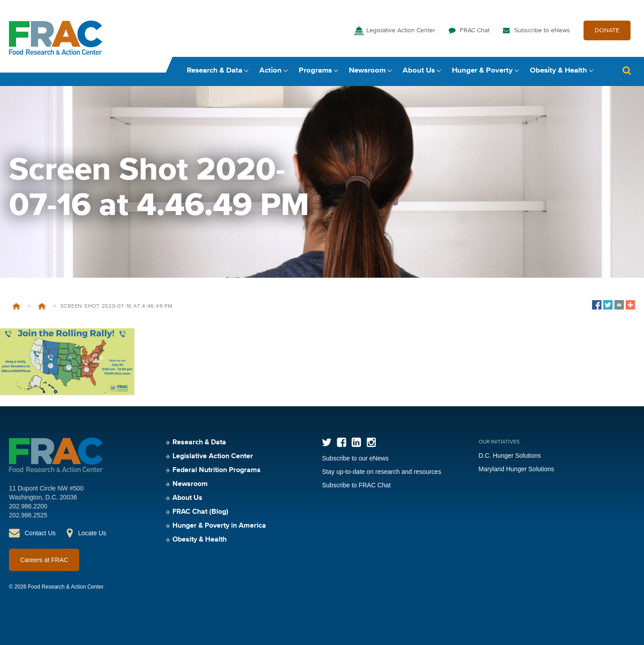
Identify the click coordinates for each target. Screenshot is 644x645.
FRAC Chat (475, 30)
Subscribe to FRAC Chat (356, 485)
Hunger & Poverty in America (219, 526)
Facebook (341, 442)
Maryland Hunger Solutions (517, 469)
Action (270, 71)
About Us (419, 71)
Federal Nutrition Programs (217, 470)
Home (16, 306)
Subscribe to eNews (542, 30)
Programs (315, 71)
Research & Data (215, 71)
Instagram (371, 442)
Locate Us (92, 533)
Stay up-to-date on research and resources (382, 472)
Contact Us (40, 533)
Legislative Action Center (401, 30)
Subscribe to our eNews (355, 458)
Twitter (327, 442)
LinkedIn (356, 442)
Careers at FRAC (44, 560)
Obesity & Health (558, 71)
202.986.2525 (28, 515)
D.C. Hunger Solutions (510, 456)
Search (627, 71)
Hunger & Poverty (482, 71)
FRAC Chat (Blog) (200, 512)
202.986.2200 (28, 506)
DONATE (607, 30)
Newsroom (367, 71)
